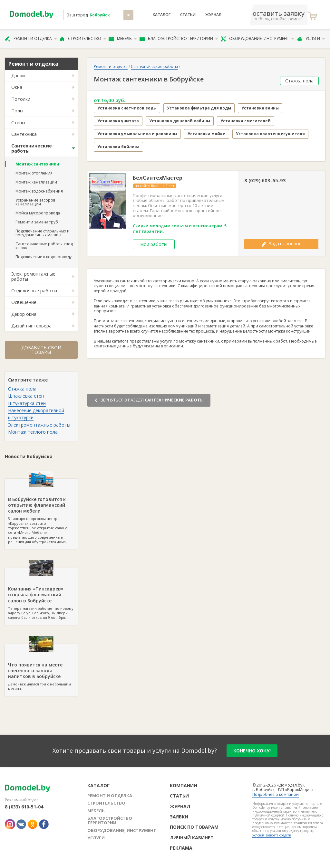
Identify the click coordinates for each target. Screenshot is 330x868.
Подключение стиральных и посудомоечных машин (43, 233)
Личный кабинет (192, 838)
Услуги (311, 39)
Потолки (21, 99)
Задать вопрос (281, 244)
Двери (18, 75)
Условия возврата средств (272, 835)
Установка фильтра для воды (199, 108)
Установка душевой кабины (180, 121)
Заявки (179, 817)
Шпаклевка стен (26, 396)
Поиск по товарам (194, 827)
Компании (184, 785)
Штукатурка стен (27, 403)
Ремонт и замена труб (37, 222)
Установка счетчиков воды (127, 108)
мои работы (154, 244)
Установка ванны (260, 108)
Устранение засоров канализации (35, 202)
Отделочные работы (34, 291)
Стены (18, 123)
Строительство (83, 39)
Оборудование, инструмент (257, 39)
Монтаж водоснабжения (39, 191)
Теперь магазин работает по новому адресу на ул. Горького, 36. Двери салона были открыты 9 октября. (41, 594)
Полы (17, 111)
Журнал (213, 15)
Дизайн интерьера (31, 326)
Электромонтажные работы (33, 276)
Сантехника (24, 134)
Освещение (24, 302)
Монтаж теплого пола (33, 432)
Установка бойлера (118, 147)
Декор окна (24, 314)
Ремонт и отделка (31, 39)
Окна (17, 87)
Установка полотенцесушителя (270, 134)
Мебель (123, 39)
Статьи (188, 15)
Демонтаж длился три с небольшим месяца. (41, 668)
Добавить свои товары (41, 350)
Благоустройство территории (179, 39)
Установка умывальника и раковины (137, 134)
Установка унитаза (118, 121)
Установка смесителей (246, 121)
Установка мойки (207, 134)
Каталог (162, 15)
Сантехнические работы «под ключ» (44, 246)
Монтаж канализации (36, 182)
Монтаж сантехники (37, 164)
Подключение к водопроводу (44, 257)
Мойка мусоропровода (38, 213)
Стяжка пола (22, 389)
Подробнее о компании (276, 794)
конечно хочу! (252, 751)
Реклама (181, 848)
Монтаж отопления (34, 173)
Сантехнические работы (32, 148)
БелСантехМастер (158, 178)
